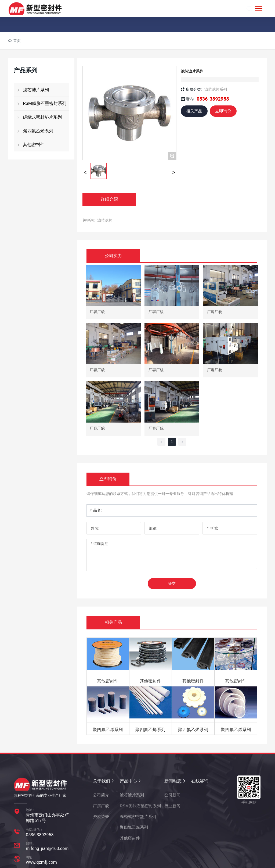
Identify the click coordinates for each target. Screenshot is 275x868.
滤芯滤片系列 (216, 89)
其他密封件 (108, 681)
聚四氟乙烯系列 (108, 730)
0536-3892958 (213, 99)
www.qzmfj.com (41, 862)
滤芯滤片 (105, 220)
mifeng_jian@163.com (47, 848)
